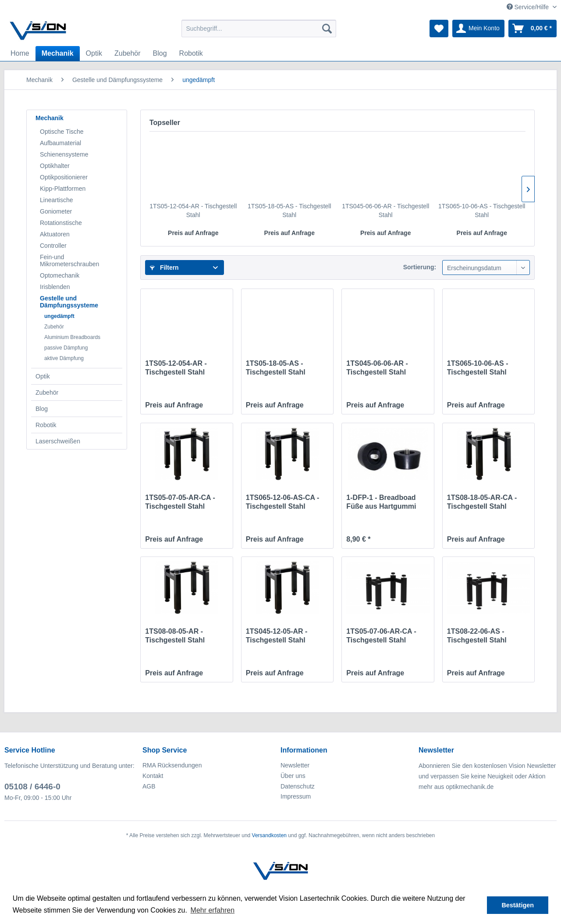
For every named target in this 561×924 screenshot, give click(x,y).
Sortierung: (420, 267)
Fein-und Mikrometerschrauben (69, 260)
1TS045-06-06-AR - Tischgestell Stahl (385, 210)
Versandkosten (269, 835)
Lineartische (57, 200)
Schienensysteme (64, 154)
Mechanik (50, 118)
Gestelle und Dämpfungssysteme (69, 302)
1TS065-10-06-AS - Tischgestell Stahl (482, 210)
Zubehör (54, 327)
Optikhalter (55, 166)
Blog (42, 409)
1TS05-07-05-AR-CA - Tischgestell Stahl (180, 502)
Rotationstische (61, 223)
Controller (53, 246)
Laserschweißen (58, 441)
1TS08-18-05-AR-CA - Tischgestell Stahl (482, 502)
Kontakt (153, 776)
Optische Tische (62, 132)
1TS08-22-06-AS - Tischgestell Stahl (477, 636)
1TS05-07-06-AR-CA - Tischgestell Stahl (381, 636)
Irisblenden (55, 287)
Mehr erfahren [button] (213, 910)
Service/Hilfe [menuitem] (529, 7)
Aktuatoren (55, 234)
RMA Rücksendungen (172, 765)
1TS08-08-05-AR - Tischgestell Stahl (175, 636)
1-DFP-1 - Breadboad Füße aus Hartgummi (381, 502)
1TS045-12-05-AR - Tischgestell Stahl (277, 636)
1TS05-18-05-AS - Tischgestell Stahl (289, 210)
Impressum (296, 796)
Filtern (164, 268)
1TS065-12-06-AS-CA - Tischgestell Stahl (282, 502)
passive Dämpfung (66, 348)
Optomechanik (60, 275)
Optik (43, 376)
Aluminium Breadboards (72, 337)
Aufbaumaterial (60, 143)
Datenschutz (298, 786)
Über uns (293, 776)
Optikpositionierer (64, 177)
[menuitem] (259, 29)
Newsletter (295, 765)
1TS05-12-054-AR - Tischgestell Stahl (193, 210)
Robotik (46, 425)
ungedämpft (59, 316)
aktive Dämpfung (64, 358)
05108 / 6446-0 (32, 787)
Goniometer (56, 211)
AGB (149, 786)
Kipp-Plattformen (63, 189)
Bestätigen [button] (518, 905)
